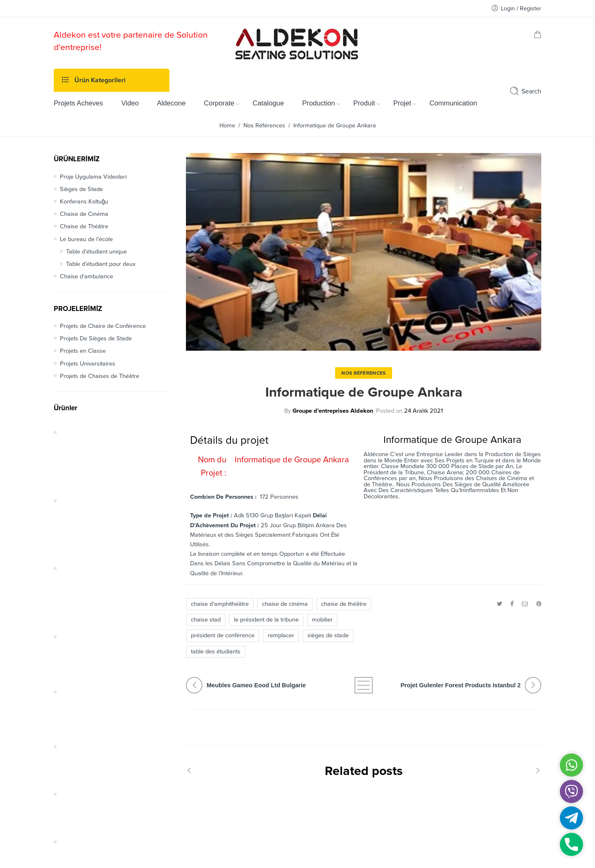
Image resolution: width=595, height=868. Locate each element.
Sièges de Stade (81, 189)
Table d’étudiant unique (96, 252)
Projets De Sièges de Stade (96, 338)
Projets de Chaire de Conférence (103, 326)
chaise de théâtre (344, 604)
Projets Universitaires (88, 364)
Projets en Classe (83, 351)
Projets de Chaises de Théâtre (100, 376)
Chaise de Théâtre (84, 226)
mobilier (322, 620)
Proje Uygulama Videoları (93, 177)
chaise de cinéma (285, 604)
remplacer (281, 635)
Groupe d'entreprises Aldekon (333, 411)
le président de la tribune (266, 620)
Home (227, 126)
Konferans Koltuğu (84, 202)
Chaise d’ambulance (87, 276)
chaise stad (206, 620)
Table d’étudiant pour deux (101, 264)
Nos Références (264, 126)
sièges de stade (328, 635)
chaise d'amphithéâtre (220, 604)
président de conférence (223, 635)
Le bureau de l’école (86, 239)
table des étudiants (216, 652)
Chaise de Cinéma (84, 214)
